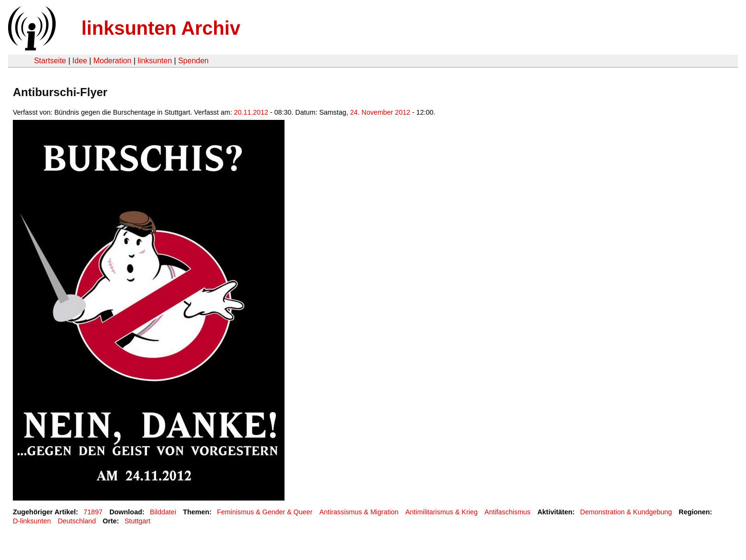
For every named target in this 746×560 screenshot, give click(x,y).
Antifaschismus (507, 512)
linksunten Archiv (161, 28)
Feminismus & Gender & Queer (265, 512)
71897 (93, 512)
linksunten (155, 61)
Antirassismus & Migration (359, 512)
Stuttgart (137, 521)
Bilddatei (163, 512)
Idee (80, 61)
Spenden (193, 61)
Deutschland (77, 521)
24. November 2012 (380, 112)
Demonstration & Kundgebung (626, 512)
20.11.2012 (251, 112)
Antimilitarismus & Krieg (442, 512)
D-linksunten (32, 521)
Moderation (112, 61)
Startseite (50, 61)
